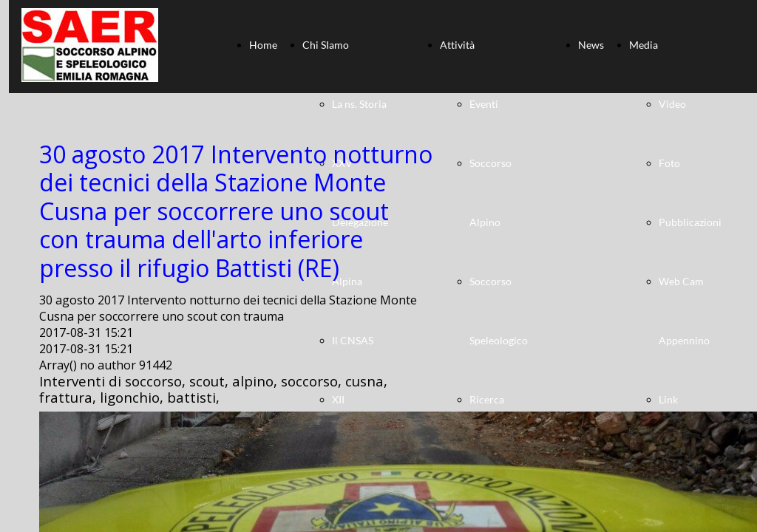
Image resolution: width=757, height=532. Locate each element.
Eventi (484, 104)
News (591, 45)
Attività (457, 45)
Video (672, 104)
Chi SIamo (326, 45)
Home (263, 45)
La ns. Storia (359, 104)
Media (644, 45)
